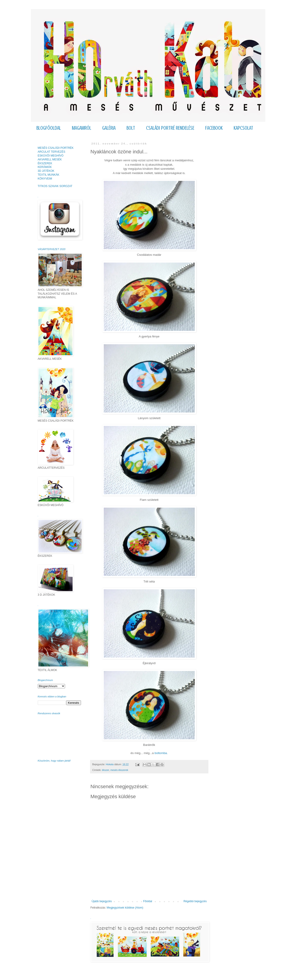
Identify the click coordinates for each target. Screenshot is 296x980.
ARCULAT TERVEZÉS (52, 152)
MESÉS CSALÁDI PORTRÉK (56, 148)
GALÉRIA (109, 128)
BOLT (131, 128)
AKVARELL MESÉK (50, 160)
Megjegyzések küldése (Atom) (125, 908)
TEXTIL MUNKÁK (49, 175)
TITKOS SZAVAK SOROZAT (55, 186)
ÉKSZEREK (45, 163)
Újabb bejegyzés (102, 901)
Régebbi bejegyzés (195, 901)
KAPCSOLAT (243, 128)
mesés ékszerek (119, 770)
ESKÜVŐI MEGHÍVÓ (51, 156)
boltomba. (161, 753)
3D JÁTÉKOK (46, 171)
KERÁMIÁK (45, 167)
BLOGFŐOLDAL (49, 128)
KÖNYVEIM (45, 179)
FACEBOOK (214, 128)
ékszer (105, 770)
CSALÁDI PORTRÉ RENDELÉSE (170, 128)
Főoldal (148, 901)
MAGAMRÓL (82, 128)
